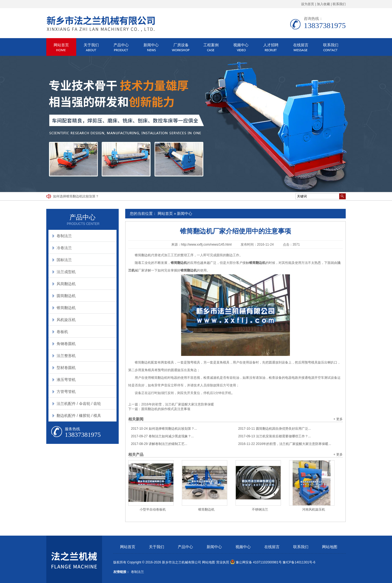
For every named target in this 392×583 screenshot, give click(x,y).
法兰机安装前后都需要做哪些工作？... (275, 436)
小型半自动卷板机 (153, 509)
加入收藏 (323, 4)
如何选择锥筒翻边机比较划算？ (76, 196)
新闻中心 (151, 45)
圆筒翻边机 (66, 296)
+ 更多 (338, 419)
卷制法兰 (64, 236)
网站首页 (61, 45)
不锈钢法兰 (260, 509)
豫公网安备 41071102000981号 (256, 562)
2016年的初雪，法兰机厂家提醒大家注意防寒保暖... (285, 444)
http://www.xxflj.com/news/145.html (206, 245)
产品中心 (121, 45)
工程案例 (211, 45)
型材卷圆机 (66, 368)
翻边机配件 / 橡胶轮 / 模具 (79, 416)
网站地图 (330, 547)
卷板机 (62, 332)
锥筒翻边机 (143, 255)
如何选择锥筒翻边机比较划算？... (164, 429)
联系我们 (339, 4)
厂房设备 (181, 45)
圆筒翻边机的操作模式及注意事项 (166, 409)
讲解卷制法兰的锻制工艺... (159, 444)
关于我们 (91, 45)
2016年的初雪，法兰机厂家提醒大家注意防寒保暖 (178, 404)
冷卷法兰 (64, 248)
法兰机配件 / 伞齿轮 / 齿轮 (79, 404)
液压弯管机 (66, 380)
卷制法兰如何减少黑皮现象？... (162, 436)
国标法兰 (64, 260)
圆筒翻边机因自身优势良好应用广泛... (275, 429)
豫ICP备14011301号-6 (299, 562)
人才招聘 (271, 45)
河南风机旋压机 (314, 509)
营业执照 (223, 562)
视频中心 (241, 45)
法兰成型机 (66, 272)
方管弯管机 (66, 392)
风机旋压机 (66, 320)
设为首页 (308, 4)
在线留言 (301, 45)
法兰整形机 (66, 356)
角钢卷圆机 (66, 344)
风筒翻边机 (66, 284)
